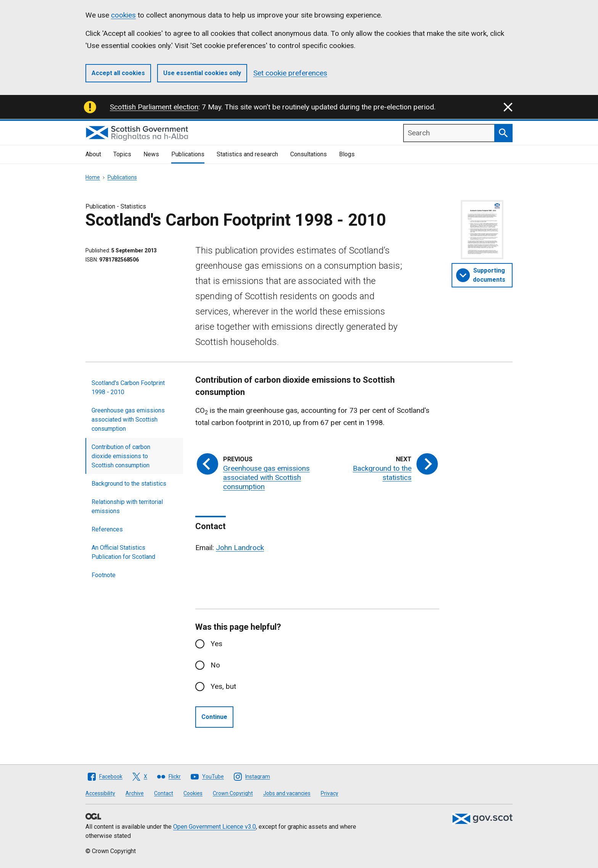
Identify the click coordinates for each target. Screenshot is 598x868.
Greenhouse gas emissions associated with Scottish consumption (128, 420)
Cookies (193, 793)
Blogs (347, 154)
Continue (214, 717)
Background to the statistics (129, 484)
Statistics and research (247, 154)
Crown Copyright (233, 793)
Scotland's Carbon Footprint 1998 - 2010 (128, 387)
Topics (122, 154)
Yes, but (223, 686)
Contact (164, 793)
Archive (135, 793)
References (107, 529)
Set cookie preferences (290, 73)
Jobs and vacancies (287, 793)
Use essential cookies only (202, 73)
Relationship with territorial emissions (127, 506)
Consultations (309, 154)
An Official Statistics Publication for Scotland (123, 552)
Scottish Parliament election (154, 107)
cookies (123, 15)
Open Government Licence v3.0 (215, 827)
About (93, 154)
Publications (188, 154)
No (215, 665)
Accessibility (100, 793)
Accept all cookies (118, 73)
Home (93, 177)
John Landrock (240, 548)
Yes (216, 644)
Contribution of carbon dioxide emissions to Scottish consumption (121, 456)
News (151, 154)
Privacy (330, 793)
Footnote (104, 575)
